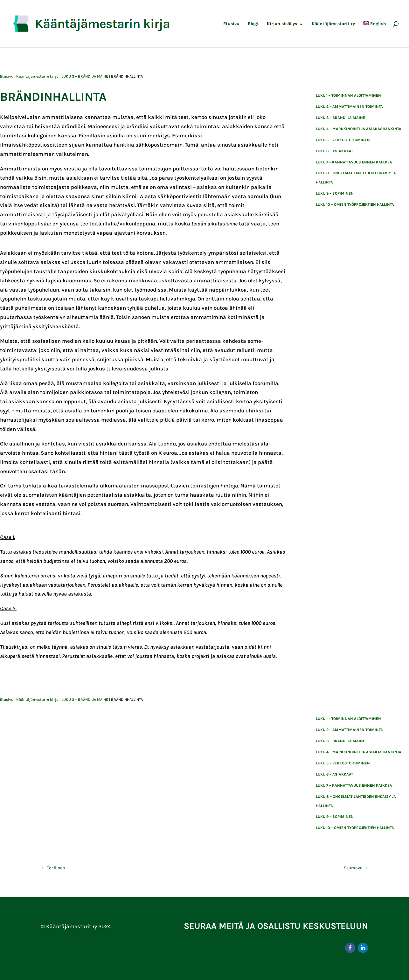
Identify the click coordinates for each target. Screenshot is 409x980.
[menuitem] (375, 34)
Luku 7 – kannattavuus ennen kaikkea (354, 162)
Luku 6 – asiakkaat (334, 151)
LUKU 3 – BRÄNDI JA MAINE (85, 76)
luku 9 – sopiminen (335, 193)
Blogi (253, 24)
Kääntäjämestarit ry (333, 24)
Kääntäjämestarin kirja (37, 76)
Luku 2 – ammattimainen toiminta (349, 107)
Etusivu (231, 24)
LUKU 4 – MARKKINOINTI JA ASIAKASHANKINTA (359, 129)
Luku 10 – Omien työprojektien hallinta (355, 204)
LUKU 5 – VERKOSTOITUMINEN (343, 140)
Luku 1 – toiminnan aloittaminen (348, 95)
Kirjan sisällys (282, 24)
